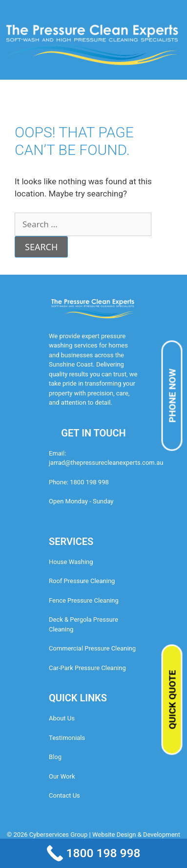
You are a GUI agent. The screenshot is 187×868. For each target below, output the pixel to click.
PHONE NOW (173, 396)
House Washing (71, 562)
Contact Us (64, 795)
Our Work (62, 776)
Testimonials (67, 738)
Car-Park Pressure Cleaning (87, 668)
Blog (55, 757)
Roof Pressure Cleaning (82, 581)
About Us (62, 718)
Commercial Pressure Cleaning (92, 648)
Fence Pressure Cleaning (84, 600)
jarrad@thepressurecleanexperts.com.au (106, 463)
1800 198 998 (89, 482)
